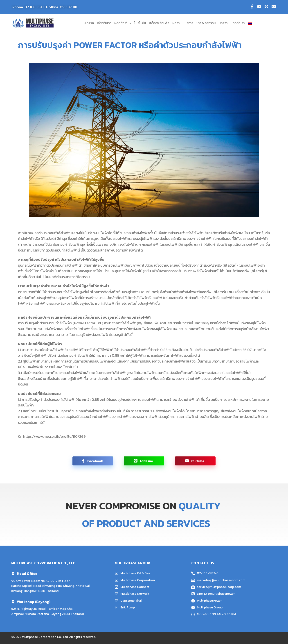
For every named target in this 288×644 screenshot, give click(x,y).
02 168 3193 (34, 7)
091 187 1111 (69, 7)
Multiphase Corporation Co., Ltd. (45, 637)
